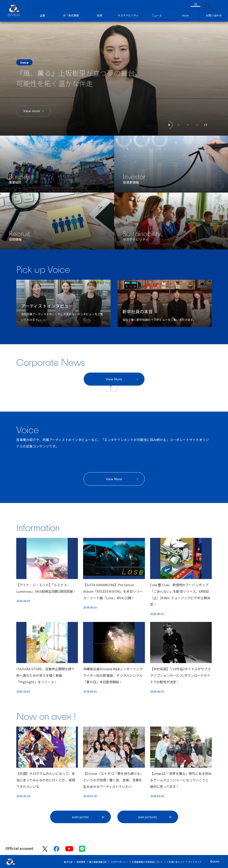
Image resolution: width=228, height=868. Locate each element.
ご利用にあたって (175, 862)
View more (32, 111)
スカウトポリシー (119, 862)
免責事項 (81, 862)
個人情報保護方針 (98, 862)
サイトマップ (195, 862)
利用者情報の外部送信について (147, 862)
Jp (195, 4)
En (205, 4)
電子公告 (68, 862)
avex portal (80, 817)
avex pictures (148, 817)
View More (114, 379)
